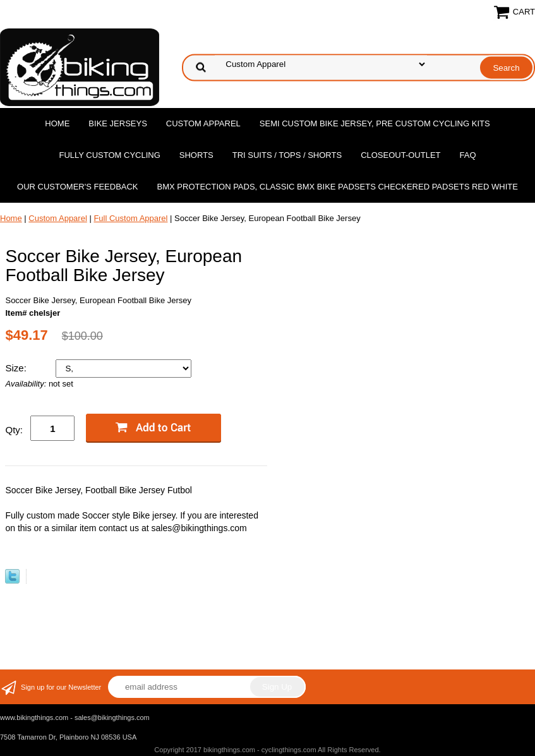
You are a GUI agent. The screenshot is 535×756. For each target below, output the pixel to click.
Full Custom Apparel (130, 218)
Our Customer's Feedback (78, 187)
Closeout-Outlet (400, 155)
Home (57, 123)
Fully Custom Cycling (109, 155)
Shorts (196, 155)
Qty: (14, 430)
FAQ (468, 155)
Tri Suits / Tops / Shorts (287, 155)
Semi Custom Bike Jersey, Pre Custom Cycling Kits (375, 123)
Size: (17, 368)
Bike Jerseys (117, 123)
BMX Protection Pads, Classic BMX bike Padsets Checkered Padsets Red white (338, 187)
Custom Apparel (203, 123)
